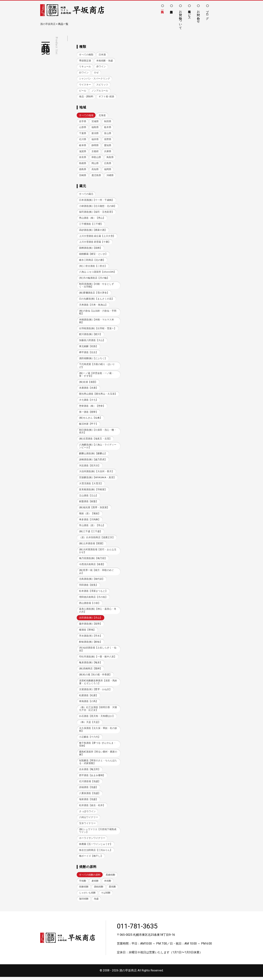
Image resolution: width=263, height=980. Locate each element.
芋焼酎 (83, 884)
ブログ (207, 13)
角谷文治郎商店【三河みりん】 (96, 853)
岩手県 (83, 122)
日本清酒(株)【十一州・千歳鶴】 (97, 200)
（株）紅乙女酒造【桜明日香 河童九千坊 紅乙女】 (98, 711)
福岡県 (108, 170)
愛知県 (108, 145)
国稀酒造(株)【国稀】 (91, 249)
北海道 (102, 115)
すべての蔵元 (86, 194)
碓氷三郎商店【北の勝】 (92, 261)
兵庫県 (108, 152)
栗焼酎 (112, 890)
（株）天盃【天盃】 (90, 725)
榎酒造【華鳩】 (87, 632)
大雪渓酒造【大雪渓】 (91, 485)
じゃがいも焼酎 (87, 896)
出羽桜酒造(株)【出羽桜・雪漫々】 (98, 329)
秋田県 (108, 122)
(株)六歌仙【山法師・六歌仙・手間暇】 (98, 313)
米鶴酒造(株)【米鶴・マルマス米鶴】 (97, 322)
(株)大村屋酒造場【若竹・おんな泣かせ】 (98, 553)
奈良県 (83, 158)
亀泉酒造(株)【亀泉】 (91, 665)
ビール (83, 91)
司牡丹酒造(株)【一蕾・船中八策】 (98, 659)
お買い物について (181, 18)
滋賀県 (83, 152)
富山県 (108, 134)
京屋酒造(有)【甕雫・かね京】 (95, 692)
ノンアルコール (100, 91)
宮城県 (95, 122)
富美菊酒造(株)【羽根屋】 (93, 491)
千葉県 (83, 134)
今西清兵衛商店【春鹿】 (92, 566)
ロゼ (96, 73)
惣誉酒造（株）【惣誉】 (92, 407)
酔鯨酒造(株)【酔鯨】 (91, 644)
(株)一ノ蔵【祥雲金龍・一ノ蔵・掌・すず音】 (97, 376)
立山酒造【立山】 (89, 497)
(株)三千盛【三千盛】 (91, 533)
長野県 (108, 139)
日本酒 (102, 55)
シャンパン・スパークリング (95, 79)
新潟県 (95, 134)
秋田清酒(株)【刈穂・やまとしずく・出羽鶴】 (97, 286)
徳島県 (83, 170)
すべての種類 (86, 55)
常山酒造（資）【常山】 (92, 527)
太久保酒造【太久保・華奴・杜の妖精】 (98, 732)
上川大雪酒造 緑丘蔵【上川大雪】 (97, 237)
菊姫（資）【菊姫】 (90, 515)
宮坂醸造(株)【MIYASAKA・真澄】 (97, 479)
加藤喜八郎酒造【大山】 (92, 341)
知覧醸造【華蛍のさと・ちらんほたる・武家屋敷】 (98, 764)
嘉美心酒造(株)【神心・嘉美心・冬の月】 (98, 612)
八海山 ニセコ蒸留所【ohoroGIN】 (98, 273)
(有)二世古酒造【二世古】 (93, 267)
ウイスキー (85, 85)
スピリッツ (102, 85)
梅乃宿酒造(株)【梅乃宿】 (93, 560)
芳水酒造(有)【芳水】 (91, 638)
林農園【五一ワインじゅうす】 (96, 847)
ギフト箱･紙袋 (106, 97)
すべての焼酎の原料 (90, 878)
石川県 (83, 139)
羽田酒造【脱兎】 (89, 587)
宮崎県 (83, 176)
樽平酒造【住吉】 (89, 353)
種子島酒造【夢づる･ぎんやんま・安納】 (98, 747)
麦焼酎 (95, 884)
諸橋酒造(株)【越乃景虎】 (93, 461)
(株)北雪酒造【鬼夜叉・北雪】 (95, 440)
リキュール (85, 67)
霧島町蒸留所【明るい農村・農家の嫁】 (98, 756)
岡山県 (95, 164)
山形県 (83, 128)
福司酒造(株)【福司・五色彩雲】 (97, 212)
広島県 (108, 164)
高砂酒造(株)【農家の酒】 (93, 231)
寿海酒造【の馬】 (89, 704)
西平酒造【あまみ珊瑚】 (92, 778)
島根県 (83, 164)
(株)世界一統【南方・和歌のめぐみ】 (97, 573)
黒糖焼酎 (110, 878)
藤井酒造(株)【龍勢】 (91, 626)
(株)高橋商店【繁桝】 (91, 671)
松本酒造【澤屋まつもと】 (93, 593)
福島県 (95, 128)
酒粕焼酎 (99, 890)
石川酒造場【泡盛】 (90, 784)
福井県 (95, 139)
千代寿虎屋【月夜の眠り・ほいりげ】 (97, 367)
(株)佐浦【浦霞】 (88, 383)
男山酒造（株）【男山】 (92, 218)
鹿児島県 (96, 176)
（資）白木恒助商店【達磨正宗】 (97, 539)
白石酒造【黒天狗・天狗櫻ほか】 (97, 719)
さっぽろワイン (87, 814)
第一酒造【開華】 (89, 413)
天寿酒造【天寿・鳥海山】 (93, 305)
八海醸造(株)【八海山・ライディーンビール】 (98, 447)
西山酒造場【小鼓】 (90, 605)
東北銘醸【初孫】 (89, 347)
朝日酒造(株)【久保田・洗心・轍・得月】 (98, 432)
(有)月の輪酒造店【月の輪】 (94, 279)
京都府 (95, 152)
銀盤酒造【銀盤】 (89, 503)
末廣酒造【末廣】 (89, 389)
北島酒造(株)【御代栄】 (92, 581)
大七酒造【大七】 (89, 401)
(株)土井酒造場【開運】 (92, 545)
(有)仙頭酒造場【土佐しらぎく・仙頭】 (98, 651)
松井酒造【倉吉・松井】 (92, 808)
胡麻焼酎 (84, 890)
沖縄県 (110, 176)
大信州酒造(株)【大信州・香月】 (97, 473)
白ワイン (84, 73)
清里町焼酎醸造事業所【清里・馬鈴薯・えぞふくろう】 (98, 684)
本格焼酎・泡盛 (105, 61)
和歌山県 (96, 158)
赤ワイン (101, 67)
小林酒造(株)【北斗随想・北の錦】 (98, 206)
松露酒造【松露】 (89, 698)
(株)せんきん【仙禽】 (91, 419)
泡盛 (96, 902)
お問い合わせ (198, 15)
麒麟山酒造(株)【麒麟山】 (93, 455)
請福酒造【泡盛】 (89, 790)
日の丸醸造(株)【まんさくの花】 (97, 300)
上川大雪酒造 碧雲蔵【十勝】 (95, 243)
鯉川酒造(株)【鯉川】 (91, 335)
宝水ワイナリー (87, 826)
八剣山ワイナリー (89, 820)
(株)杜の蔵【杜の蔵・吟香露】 (95, 677)
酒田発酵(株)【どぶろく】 (93, 359)
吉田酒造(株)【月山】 (91, 620)
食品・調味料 (86, 97)
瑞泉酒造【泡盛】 (89, 802)
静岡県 (95, 145)
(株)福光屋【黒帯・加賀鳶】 (94, 509)
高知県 (95, 170)
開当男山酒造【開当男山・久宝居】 (98, 395)
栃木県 (108, 128)
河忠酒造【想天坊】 (90, 467)
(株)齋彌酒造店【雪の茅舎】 (94, 294)
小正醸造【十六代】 (90, 739)
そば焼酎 (106, 896)
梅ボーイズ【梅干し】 (91, 859)
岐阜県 (83, 145)
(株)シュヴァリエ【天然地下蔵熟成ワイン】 (98, 834)
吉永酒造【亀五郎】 (90, 772)
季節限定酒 (85, 61)
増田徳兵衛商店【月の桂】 (93, 599)
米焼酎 (108, 884)
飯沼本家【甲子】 (89, 425)
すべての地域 (86, 115)
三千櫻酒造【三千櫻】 (91, 224)
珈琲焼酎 (84, 902)
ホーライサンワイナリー (92, 841)
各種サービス (189, 13)
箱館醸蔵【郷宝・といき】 (93, 255)
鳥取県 (110, 158)
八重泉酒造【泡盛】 (90, 796)
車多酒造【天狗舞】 (90, 521)
